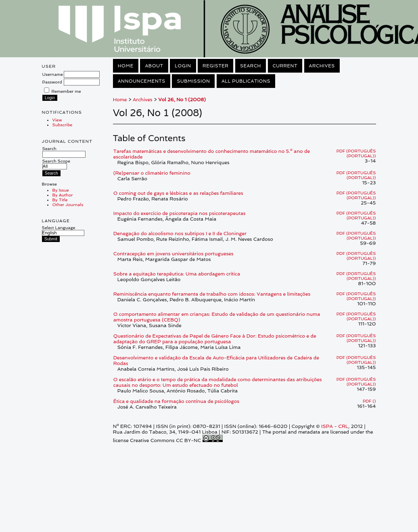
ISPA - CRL (335, 426)
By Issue (61, 190)
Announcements (142, 81)
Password (52, 82)
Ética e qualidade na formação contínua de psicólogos (176, 401)
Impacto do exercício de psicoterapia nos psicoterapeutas (180, 213)
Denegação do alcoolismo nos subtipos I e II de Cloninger (180, 234)
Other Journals (68, 204)
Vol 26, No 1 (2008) (182, 100)
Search (64, 151)
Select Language (59, 227)
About (154, 66)
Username (53, 74)
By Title (60, 200)
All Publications (246, 81)
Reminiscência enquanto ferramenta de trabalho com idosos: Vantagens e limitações (212, 294)
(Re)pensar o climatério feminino (152, 173)
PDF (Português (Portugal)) (356, 153)
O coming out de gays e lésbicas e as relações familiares (178, 193)
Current (285, 66)
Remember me (66, 91)
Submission (193, 81)
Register (215, 66)
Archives (322, 66)
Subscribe (63, 125)
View (57, 120)
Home (126, 66)
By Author (63, 195)
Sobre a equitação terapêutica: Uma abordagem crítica (177, 274)
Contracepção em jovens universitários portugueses (173, 254)
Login (183, 66)
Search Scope (56, 164)
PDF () (369, 401)
